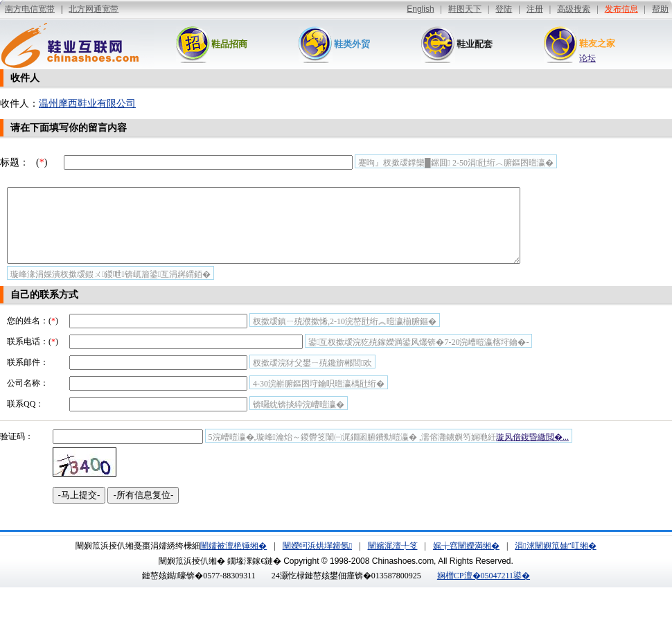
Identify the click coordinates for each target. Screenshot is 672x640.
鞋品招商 (229, 44)
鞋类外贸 (352, 44)
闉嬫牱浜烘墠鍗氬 (317, 560)
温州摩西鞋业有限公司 (87, 104)
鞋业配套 (475, 44)
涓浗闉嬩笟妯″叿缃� (555, 560)
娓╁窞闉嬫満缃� (466, 560)
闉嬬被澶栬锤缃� (233, 560)
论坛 (587, 58)
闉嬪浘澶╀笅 (393, 560)
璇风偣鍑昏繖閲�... (532, 452)
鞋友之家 (597, 43)
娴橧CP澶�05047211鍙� (484, 590)
